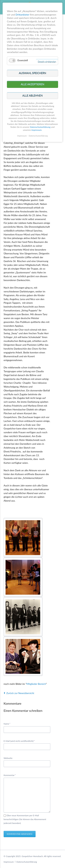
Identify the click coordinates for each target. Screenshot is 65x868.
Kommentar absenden (19, 834)
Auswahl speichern (33, 73)
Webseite (8, 758)
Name (8, 724)
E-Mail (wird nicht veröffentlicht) (19, 741)
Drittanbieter (22, 15)
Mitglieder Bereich (36, 684)
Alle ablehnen (32, 96)
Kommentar (10, 775)
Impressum (9, 862)
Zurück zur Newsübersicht (20, 693)
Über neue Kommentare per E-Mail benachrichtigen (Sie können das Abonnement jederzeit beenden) (25, 819)
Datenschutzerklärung (27, 862)
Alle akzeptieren (33, 84)
